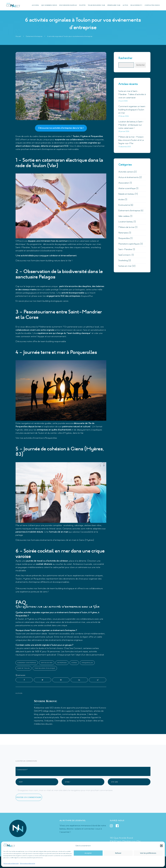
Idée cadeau (124, 216)
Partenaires (123, 233)
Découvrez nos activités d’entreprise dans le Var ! (61, 128)
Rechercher (125, 58)
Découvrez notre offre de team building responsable (41, 341)
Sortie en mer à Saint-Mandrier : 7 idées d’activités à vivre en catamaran (132, 94)
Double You (147, 862)
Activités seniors (126, 172)
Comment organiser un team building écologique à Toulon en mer (132, 110)
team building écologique (45, 668)
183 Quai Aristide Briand (121, 838)
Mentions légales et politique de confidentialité (60, 862)
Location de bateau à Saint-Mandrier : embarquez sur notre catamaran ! (131, 125)
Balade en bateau (126, 194)
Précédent (23, 740)
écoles (121, 200)
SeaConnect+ (125, 255)
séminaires (57, 136)
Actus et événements (129, 177)
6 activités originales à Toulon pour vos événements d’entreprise (70, 36)
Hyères (74, 663)
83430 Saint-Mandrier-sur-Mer (125, 841)
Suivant (144, 740)
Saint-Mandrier (125, 249)
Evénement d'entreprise (34, 36)
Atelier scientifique (127, 188)
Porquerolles (87, 663)
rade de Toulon (24, 668)
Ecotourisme (124, 205)
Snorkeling (123, 261)
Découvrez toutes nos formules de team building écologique (45, 589)
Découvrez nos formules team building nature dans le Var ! (44, 261)
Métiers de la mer (127, 227)
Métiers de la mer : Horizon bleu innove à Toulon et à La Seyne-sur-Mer (131, 140)
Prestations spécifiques (129, 244)
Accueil (18, 36)
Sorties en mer (47, 663)
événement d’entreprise (41, 149)
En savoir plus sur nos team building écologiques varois (42, 301)
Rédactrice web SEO (44, 708)
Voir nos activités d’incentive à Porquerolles (36, 438)
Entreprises (62, 663)
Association (124, 183)
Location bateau (126, 222)
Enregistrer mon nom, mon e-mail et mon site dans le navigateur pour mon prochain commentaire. (65, 790)
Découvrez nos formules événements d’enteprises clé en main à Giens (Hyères (54, 540)
